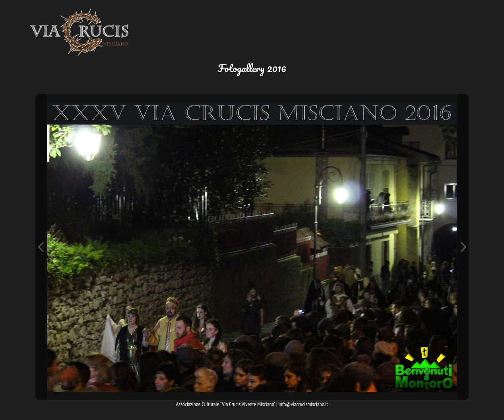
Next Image (463, 247)
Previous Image (41, 247)
